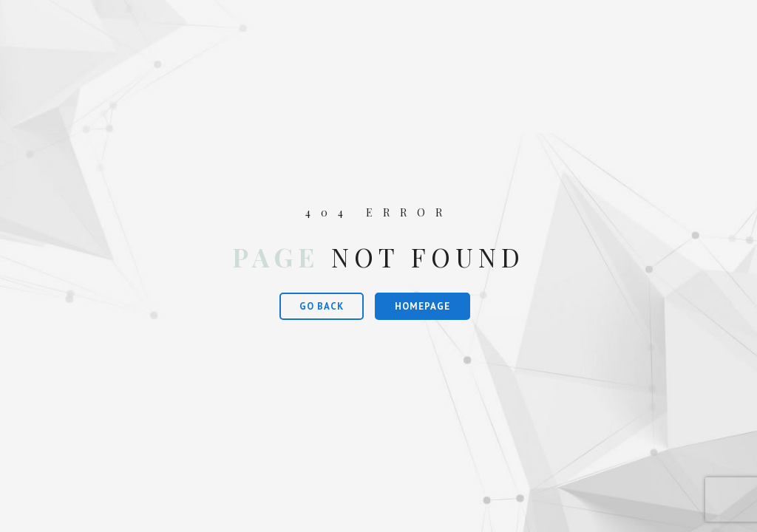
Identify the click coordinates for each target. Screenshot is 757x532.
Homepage (422, 306)
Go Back (322, 306)
